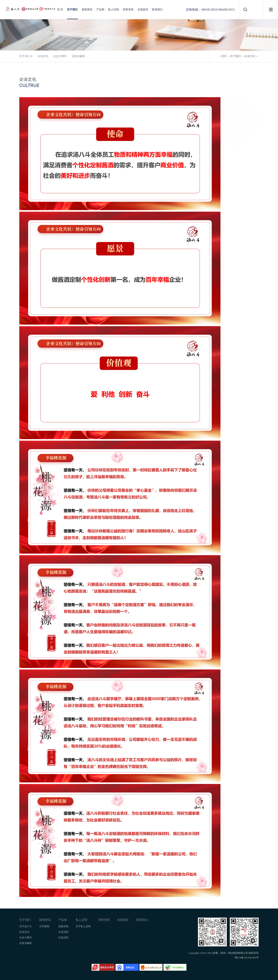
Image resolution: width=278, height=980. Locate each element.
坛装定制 (63, 937)
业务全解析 (78, 56)
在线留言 (143, 10)
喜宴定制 (63, 926)
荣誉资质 (128, 10)
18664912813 (226, 10)
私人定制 (114, 10)
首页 (224, 56)
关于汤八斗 (26, 56)
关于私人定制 (83, 926)
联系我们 (157, 10)
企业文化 (43, 56)
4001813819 (209, 10)
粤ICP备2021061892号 (247, 958)
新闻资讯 (87, 10)
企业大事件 (60, 56)
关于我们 (72, 10)
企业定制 (63, 932)
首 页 (60, 10)
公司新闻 (44, 926)
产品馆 (100, 10)
